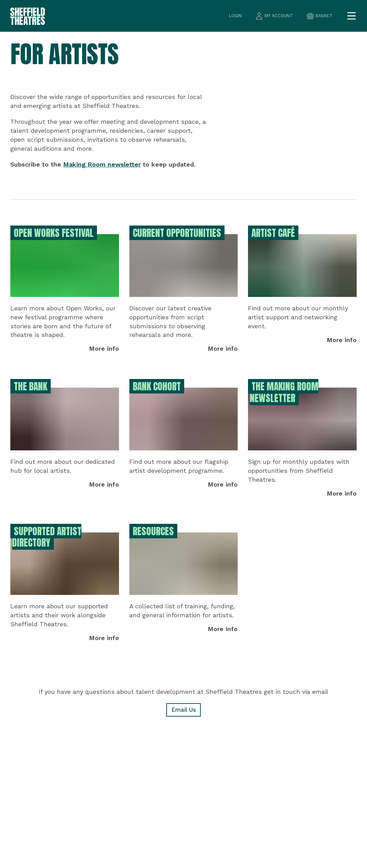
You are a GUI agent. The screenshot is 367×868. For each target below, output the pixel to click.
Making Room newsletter (102, 164)
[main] (183, 450)
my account (272, 16)
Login (232, 16)
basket (319, 16)
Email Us (183, 710)
